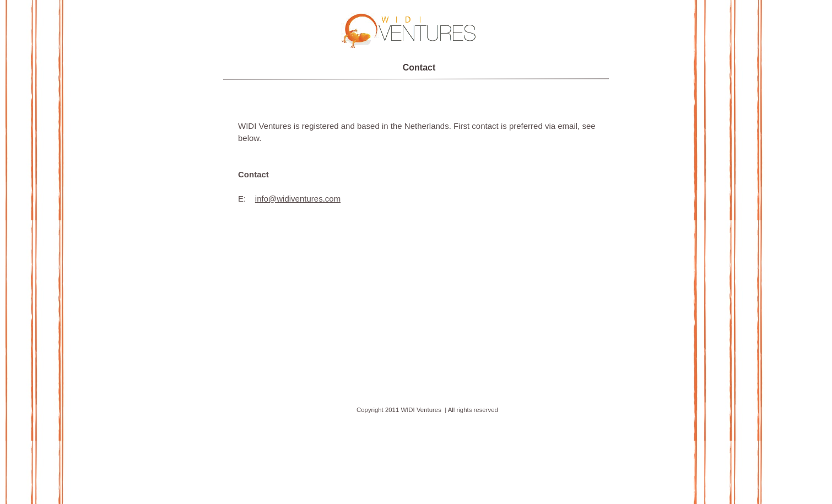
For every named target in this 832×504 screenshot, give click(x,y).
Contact (419, 67)
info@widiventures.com (298, 199)
